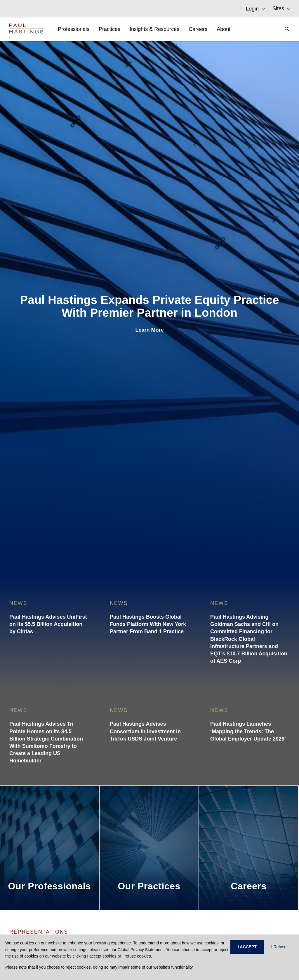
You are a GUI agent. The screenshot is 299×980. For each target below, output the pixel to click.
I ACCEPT (247, 947)
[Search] (285, 29)
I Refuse (279, 947)
